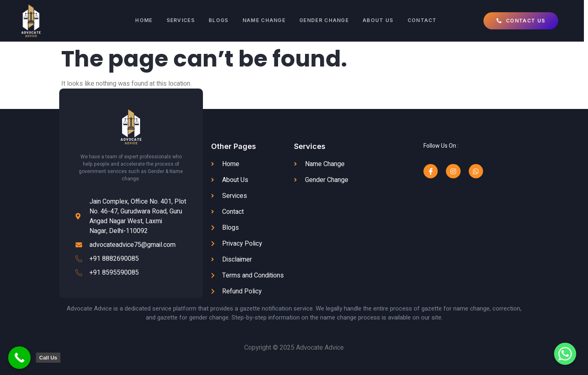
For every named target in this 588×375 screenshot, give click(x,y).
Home (142, 21)
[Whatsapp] (565, 354)
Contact (425, 21)
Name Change (264, 21)
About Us (380, 21)
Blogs (219, 21)
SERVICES (179, 21)
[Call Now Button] (19, 358)
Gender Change (326, 21)
